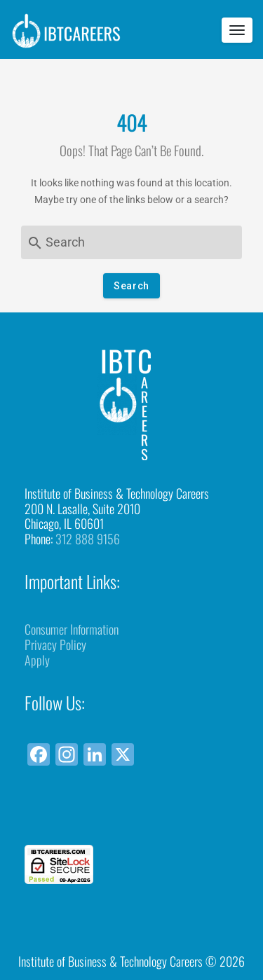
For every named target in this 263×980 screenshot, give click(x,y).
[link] (132, 819)
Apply (37, 660)
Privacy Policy (55, 644)
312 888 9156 (88, 539)
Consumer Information (72, 629)
